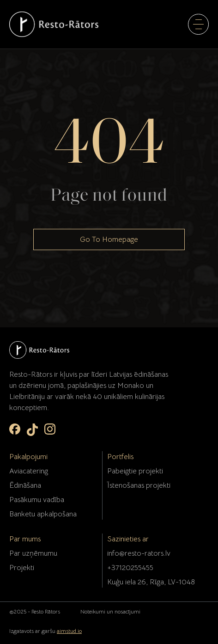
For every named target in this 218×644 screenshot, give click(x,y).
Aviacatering (29, 471)
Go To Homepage (109, 239)
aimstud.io (69, 631)
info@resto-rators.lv (139, 553)
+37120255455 (130, 568)
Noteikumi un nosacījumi (110, 611)
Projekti (22, 568)
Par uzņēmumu (33, 553)
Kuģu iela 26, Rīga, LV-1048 (151, 582)
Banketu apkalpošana (43, 514)
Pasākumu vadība (37, 500)
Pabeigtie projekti (135, 471)
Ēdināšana (25, 485)
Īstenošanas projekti (139, 485)
